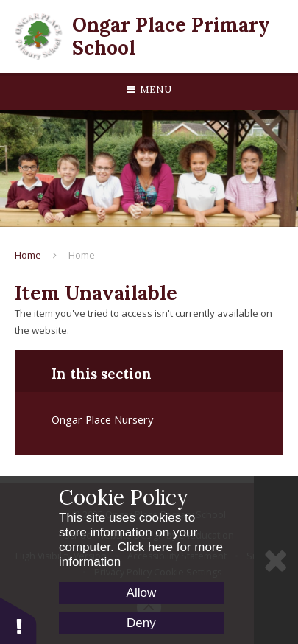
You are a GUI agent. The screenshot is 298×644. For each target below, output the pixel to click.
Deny (141, 623)
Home (28, 255)
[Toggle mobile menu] (149, 90)
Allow (142, 593)
